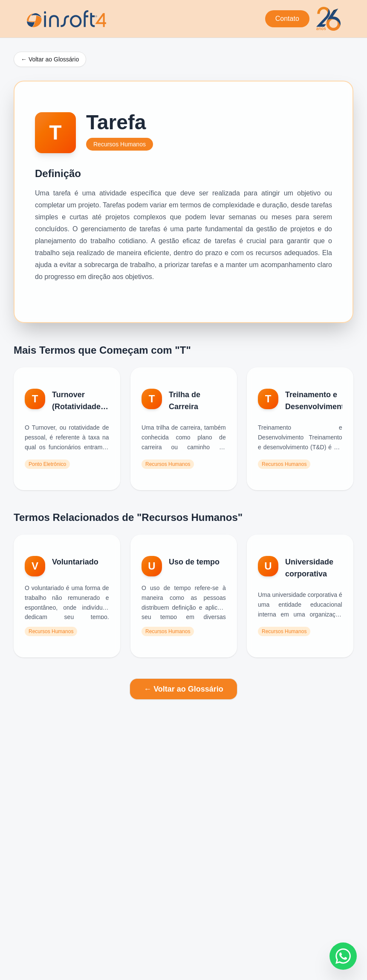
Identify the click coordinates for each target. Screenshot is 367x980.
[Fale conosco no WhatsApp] (343, 956)
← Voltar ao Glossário (50, 59)
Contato (287, 19)
